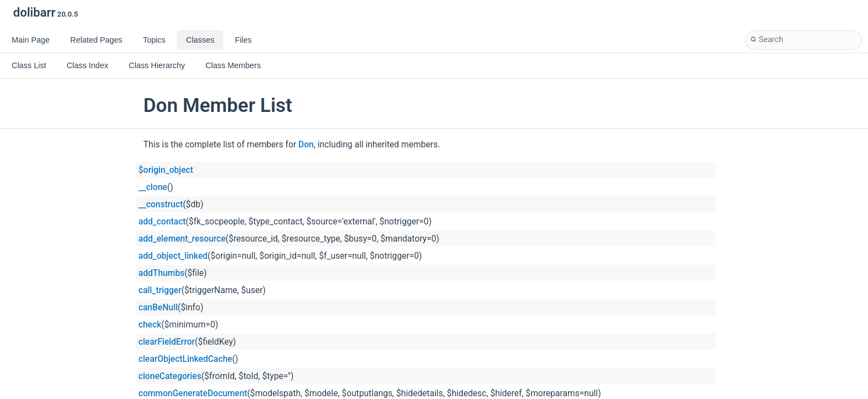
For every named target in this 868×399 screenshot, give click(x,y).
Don (306, 145)
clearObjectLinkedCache (185, 359)
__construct (161, 204)
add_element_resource (182, 239)
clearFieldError (167, 342)
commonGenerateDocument (193, 393)
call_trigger (160, 290)
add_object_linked (173, 256)
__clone (153, 187)
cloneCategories (170, 376)
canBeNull (158, 308)
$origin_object (166, 170)
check (150, 325)
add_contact (162, 222)
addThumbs (161, 273)
